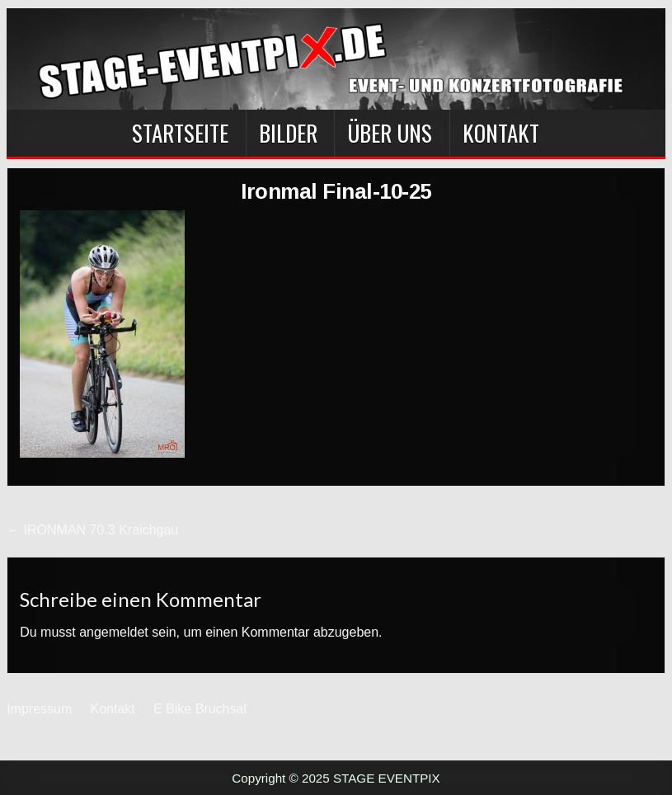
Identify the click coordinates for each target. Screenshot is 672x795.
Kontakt (501, 133)
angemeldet (114, 632)
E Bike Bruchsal (200, 709)
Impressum (39, 709)
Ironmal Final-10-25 (336, 191)
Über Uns (390, 133)
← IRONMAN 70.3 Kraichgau (92, 530)
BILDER (288, 133)
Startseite (180, 133)
